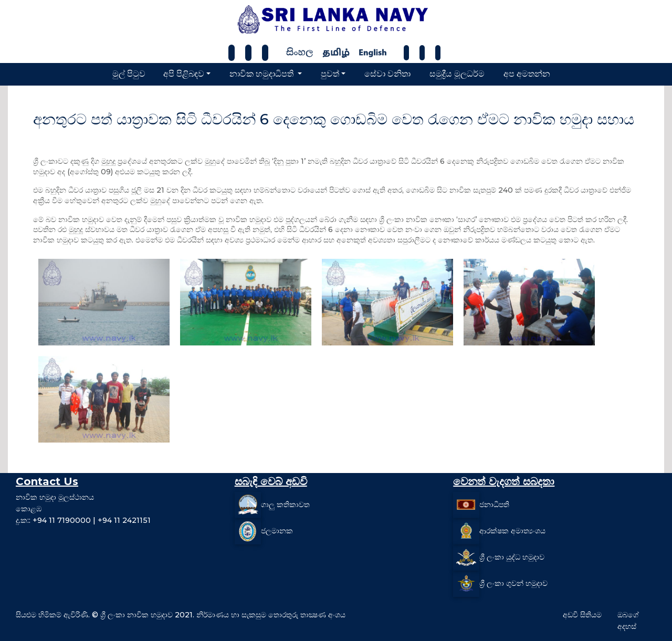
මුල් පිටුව (129, 74)
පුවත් (330, 74)
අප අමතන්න (527, 74)
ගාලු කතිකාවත (285, 505)
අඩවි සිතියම (582, 615)
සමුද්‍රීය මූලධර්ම (457, 74)
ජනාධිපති (494, 505)
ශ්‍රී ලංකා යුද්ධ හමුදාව (512, 557)
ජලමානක (277, 531)
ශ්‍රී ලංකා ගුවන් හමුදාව (513, 583)
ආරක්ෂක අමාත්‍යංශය (512, 531)
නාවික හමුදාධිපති (262, 74)
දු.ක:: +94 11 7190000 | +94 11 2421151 (83, 520)
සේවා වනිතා (387, 74)
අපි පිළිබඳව (184, 74)
